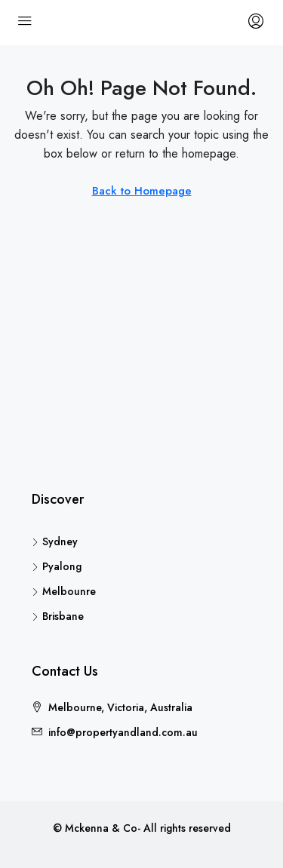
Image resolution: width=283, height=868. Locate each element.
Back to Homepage (142, 191)
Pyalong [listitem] (57, 566)
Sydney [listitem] (55, 541)
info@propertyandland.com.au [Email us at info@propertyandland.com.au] (123, 732)
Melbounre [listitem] (64, 591)
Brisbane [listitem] (58, 616)
